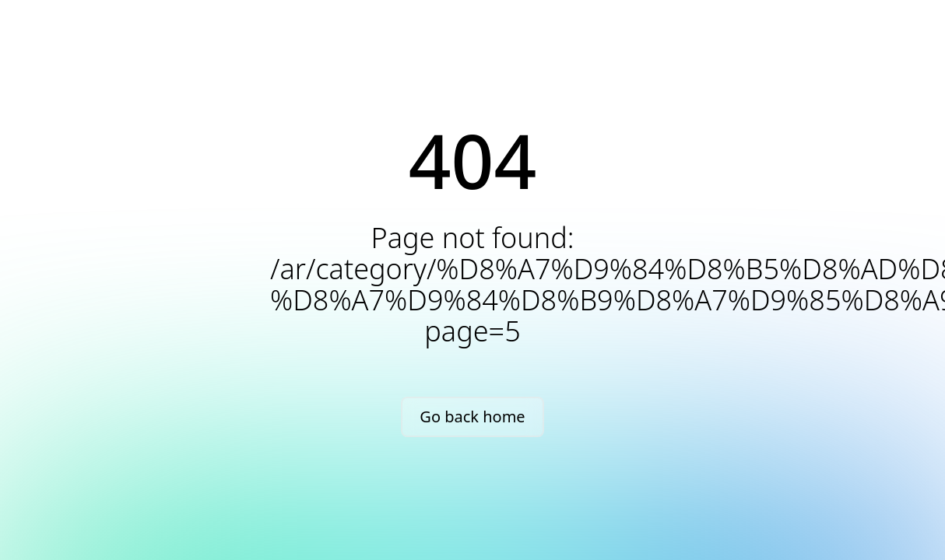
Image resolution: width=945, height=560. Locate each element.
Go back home (472, 416)
